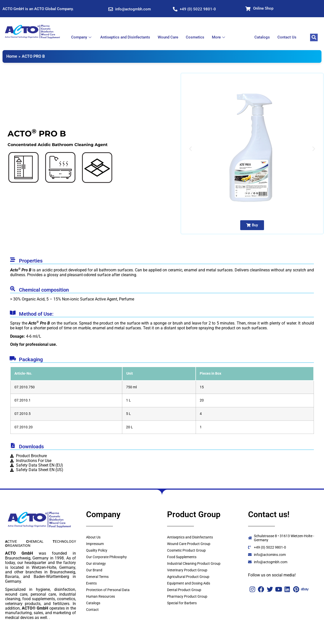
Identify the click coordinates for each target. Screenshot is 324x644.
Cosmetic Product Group (186, 550)
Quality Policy (97, 550)
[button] (190, 149)
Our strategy (96, 563)
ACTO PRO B (33, 56)
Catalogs (262, 37)
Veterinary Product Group (187, 570)
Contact (92, 610)
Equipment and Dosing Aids (189, 583)
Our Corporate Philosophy (106, 557)
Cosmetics (195, 37)
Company (82, 37)
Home (12, 56)
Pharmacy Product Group (187, 596)
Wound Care (168, 37)
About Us (93, 537)
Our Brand (94, 570)
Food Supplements (182, 557)
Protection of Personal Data (108, 590)
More (219, 37)
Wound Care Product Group (189, 544)
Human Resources (100, 596)
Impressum (95, 544)
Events (91, 583)
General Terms (97, 577)
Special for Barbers (182, 603)
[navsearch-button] (314, 37)
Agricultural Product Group (188, 577)
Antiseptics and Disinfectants (125, 37)
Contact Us (287, 37)
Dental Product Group (184, 590)
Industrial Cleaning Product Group (194, 563)
